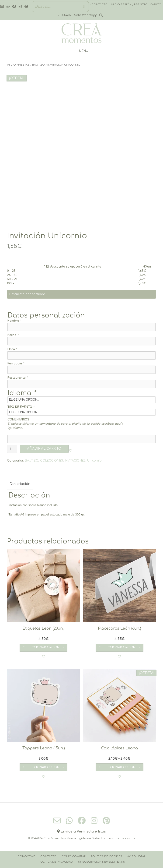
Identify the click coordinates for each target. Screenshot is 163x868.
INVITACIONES (75, 461)
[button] (71, 450)
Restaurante (17, 378)
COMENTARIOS (18, 420)
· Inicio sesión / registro (129, 5)
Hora (12, 349)
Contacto (48, 856)
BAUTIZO (38, 65)
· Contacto (99, 5)
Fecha (13, 335)
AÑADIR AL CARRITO (44, 449)
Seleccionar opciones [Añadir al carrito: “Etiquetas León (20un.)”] (43, 647)
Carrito (156, 5)
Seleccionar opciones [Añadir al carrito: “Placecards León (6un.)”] (120, 647)
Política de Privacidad (56, 862)
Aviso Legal (137, 856)
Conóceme (26, 856)
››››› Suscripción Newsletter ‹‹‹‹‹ (101, 862)
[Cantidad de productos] (12, 449)
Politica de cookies (106, 856)
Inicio (11, 65)
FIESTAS (24, 65)
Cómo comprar (74, 856)
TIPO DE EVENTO (21, 407)
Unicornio (94, 461)
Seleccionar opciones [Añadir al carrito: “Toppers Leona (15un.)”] (43, 767)
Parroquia (16, 363)
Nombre (14, 321)
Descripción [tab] (20, 484)
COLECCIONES (52, 461)
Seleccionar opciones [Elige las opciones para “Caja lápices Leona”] (120, 767)
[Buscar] (84, 7)
